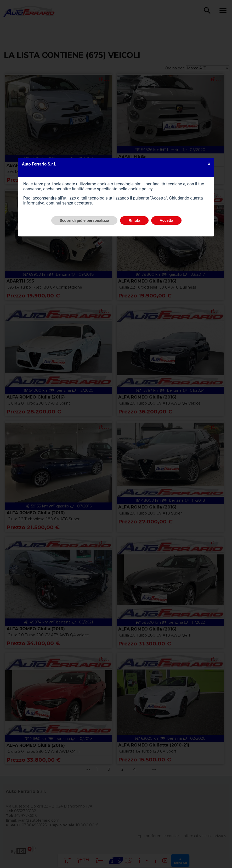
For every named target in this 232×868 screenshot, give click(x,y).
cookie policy (140, 189)
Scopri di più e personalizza (84, 220)
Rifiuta (134, 220)
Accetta (166, 220)
